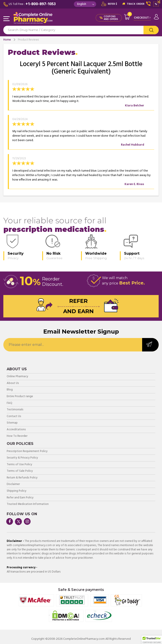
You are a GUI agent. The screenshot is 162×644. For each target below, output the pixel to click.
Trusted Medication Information (28, 504)
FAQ (9, 403)
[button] (152, 640)
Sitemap (12, 423)
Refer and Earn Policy (20, 498)
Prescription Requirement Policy (27, 451)
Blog (10, 390)
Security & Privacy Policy (22, 458)
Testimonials (15, 410)
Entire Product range (20, 397)
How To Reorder (17, 436)
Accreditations (16, 430)
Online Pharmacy (17, 377)
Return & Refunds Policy (22, 478)
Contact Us (14, 417)
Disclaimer (13, 484)
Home (7, 40)
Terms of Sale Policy (20, 471)
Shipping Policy (17, 491)
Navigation (7, 19)
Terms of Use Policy (19, 465)
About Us (13, 383)
